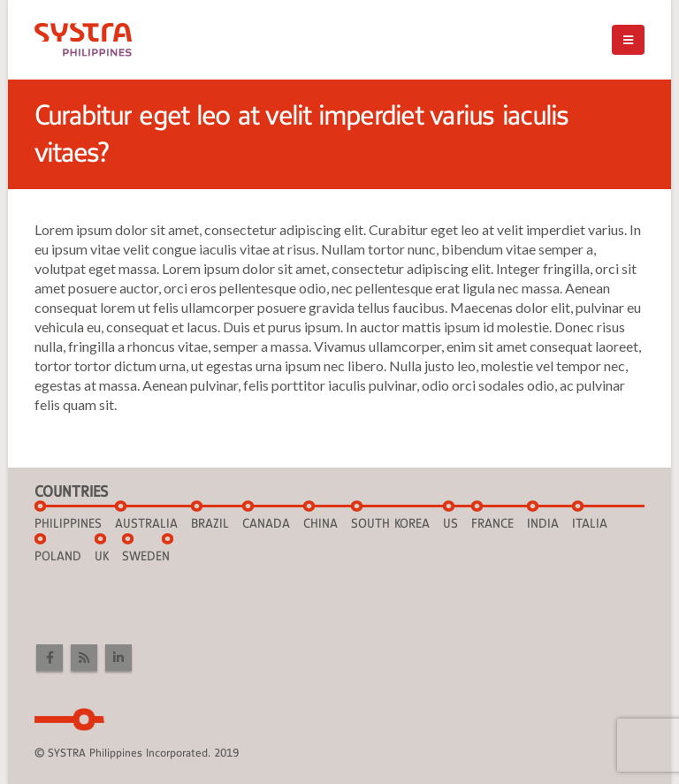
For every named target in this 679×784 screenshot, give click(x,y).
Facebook (50, 658)
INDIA (543, 523)
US (450, 523)
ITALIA (590, 523)
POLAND (58, 556)
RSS (84, 658)
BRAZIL (210, 523)
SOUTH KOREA (390, 523)
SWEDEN (146, 556)
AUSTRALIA (146, 523)
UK (102, 556)
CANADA (266, 523)
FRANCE (492, 523)
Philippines (68, 523)
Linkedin (118, 658)
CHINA (320, 523)
